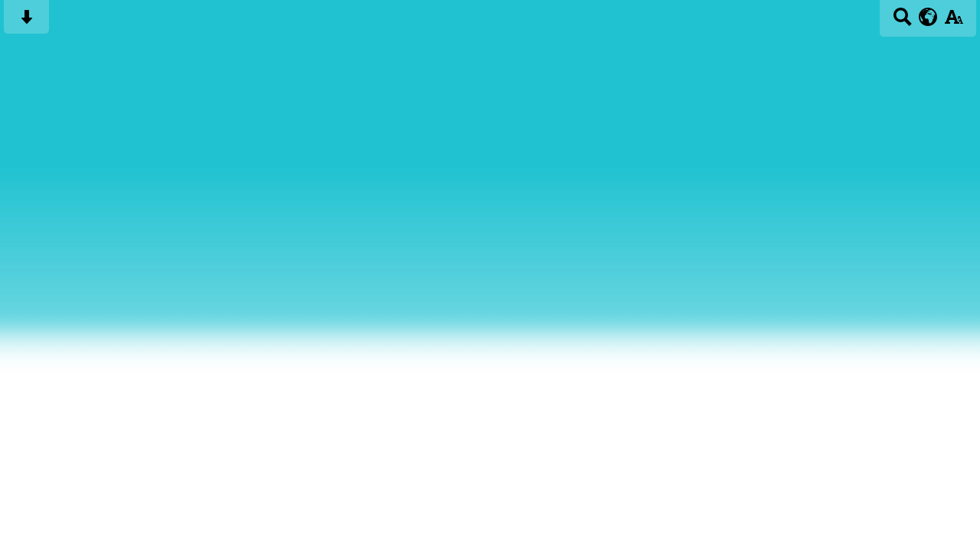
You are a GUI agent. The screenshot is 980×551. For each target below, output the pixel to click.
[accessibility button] (954, 22)
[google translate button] (928, 17)
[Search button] (902, 22)
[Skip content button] (26, 22)
